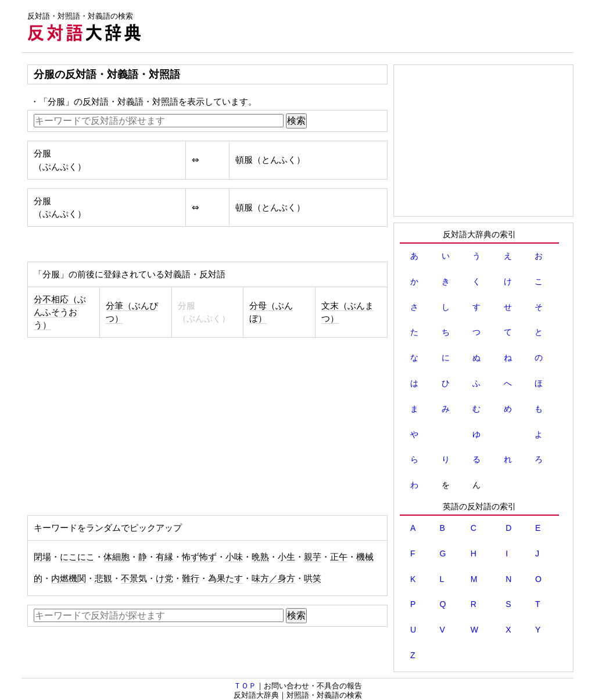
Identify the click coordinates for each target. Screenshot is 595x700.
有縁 (164, 557)
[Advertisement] (362, 26)
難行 (191, 578)
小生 (286, 557)
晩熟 (260, 557)
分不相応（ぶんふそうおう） (60, 312)
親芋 (313, 557)
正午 (339, 557)
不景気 (134, 578)
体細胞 (117, 557)
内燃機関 (69, 578)
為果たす (225, 578)
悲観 (103, 578)
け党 (164, 578)
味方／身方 (273, 578)
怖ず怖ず (199, 557)
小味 (234, 557)
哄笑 (313, 578)
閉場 (42, 557)
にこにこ (77, 557)
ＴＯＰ (245, 686)
